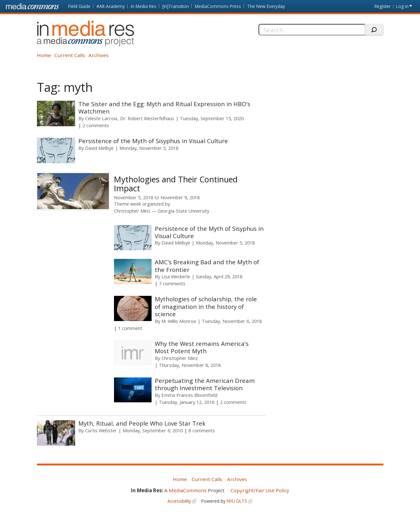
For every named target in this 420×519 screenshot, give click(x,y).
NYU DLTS (237, 501)
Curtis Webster (101, 430)
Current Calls (70, 55)
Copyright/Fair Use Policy (260, 490)
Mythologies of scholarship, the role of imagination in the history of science (206, 306)
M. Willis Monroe (179, 321)
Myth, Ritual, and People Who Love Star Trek (142, 423)
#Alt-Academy (111, 6)
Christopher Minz (132, 211)
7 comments (172, 283)
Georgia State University (183, 211)
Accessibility (179, 501)
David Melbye (99, 148)
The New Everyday (266, 6)
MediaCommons (188, 490)
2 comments (96, 125)
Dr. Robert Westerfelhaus (147, 118)
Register (383, 6)
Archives (99, 55)
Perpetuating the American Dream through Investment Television (205, 384)
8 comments (202, 430)
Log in (402, 6)
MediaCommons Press (218, 6)
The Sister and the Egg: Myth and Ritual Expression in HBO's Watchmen (164, 107)
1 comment (130, 328)
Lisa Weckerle (176, 276)
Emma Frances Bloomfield (189, 395)
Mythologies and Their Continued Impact (176, 184)
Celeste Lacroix (101, 118)
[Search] (312, 30)
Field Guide (79, 6)
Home (44, 55)
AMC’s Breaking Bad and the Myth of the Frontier (207, 266)
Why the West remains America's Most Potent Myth (202, 347)
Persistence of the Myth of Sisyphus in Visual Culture (153, 141)
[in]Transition (176, 6)
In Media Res (144, 6)
